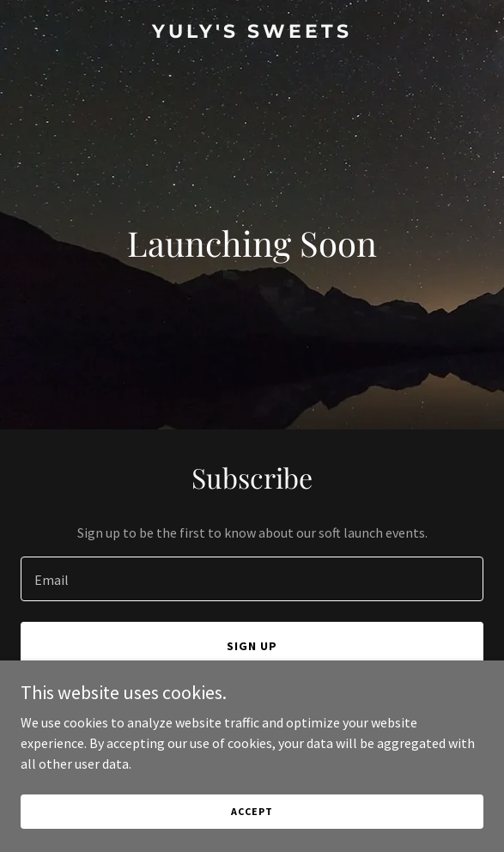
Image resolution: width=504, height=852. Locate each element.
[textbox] (252, 579)
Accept (252, 811)
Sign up (252, 646)
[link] (252, 33)
